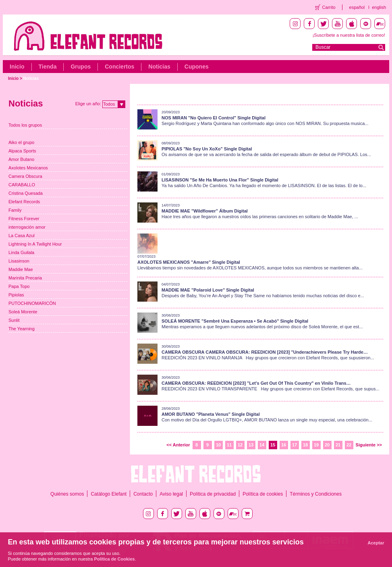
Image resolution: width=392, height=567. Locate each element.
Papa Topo (19, 286)
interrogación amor (27, 227)
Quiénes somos (67, 494)
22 (349, 445)
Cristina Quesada (26, 193)
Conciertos (119, 67)
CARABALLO (22, 185)
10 (218, 445)
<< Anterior (178, 445)
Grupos (81, 67)
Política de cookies (263, 494)
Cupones (197, 67)
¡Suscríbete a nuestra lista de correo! (349, 35)
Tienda (48, 67)
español (357, 7)
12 (240, 445)
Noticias (159, 67)
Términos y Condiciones (316, 494)
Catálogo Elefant (109, 494)
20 (327, 445)
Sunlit (14, 320)
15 (273, 445)
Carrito (329, 7)
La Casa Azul (22, 236)
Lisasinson (19, 261)
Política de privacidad (213, 494)
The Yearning (22, 329)
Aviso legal (171, 494)
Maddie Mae (21, 269)
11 (229, 445)
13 (251, 445)
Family (15, 210)
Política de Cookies (115, 559)
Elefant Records (24, 202)
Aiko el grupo (21, 142)
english (379, 7)
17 (295, 445)
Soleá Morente (23, 312)
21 (338, 445)
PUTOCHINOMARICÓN (32, 303)
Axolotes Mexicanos (28, 168)
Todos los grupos (25, 125)
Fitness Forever (24, 219)
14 (262, 445)
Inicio (17, 67)
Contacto (143, 494)
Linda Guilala (21, 252)
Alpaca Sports (22, 151)
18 (305, 445)
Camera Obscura (25, 176)
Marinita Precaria (25, 278)
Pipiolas (16, 295)
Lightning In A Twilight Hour (35, 244)
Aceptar (376, 543)
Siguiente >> (369, 445)
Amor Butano (21, 159)
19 (316, 445)
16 (284, 445)
